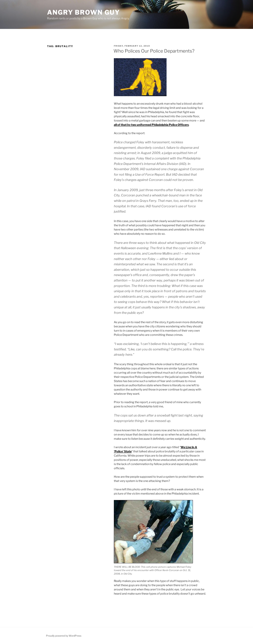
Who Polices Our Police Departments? (154, 51)
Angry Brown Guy (84, 12)
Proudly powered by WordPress (64, 636)
